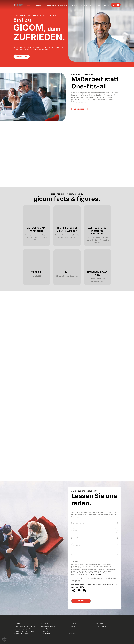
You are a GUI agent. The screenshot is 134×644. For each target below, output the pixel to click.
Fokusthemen (85, 5)
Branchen (52, 5)
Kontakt (106, 5)
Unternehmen (39, 5)
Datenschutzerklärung (95, 575)
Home (28, 5)
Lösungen (63, 5)
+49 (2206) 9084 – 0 (49, 627)
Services (73, 5)
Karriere (97, 5)
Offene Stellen (101, 627)
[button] (4, 640)
